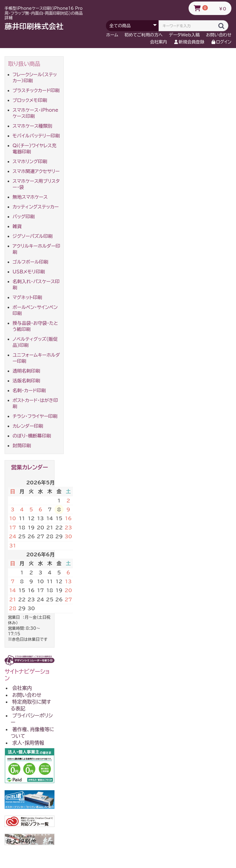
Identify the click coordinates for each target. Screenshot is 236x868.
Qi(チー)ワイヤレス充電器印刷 (34, 149)
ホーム (112, 35)
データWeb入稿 (184, 35)
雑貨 (17, 226)
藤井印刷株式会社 (34, 26)
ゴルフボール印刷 (30, 262)
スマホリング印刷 (30, 162)
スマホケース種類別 (32, 126)
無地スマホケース (30, 197)
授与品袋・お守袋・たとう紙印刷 (35, 326)
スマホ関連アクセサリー (36, 171)
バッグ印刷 (24, 217)
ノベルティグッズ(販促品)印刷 (35, 342)
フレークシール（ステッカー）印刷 (35, 78)
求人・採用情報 (28, 743)
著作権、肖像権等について (32, 733)
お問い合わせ (219, 35)
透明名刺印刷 (26, 371)
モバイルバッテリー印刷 (36, 136)
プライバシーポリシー (32, 719)
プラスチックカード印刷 (36, 90)
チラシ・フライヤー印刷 (35, 416)
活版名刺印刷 (26, 381)
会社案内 (159, 42)
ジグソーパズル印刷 (33, 236)
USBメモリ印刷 (29, 272)
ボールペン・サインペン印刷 (35, 310)
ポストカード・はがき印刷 (35, 403)
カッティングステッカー (36, 207)
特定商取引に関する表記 (31, 705)
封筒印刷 (22, 446)
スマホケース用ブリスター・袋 (36, 184)
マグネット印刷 (27, 297)
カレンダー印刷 (28, 426)
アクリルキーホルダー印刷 (36, 249)
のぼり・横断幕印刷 (32, 436)
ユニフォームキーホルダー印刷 (36, 358)
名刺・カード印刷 (29, 391)
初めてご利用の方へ (144, 35)
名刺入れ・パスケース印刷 (36, 285)
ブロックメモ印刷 (30, 100)
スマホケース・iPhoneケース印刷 (36, 113)
